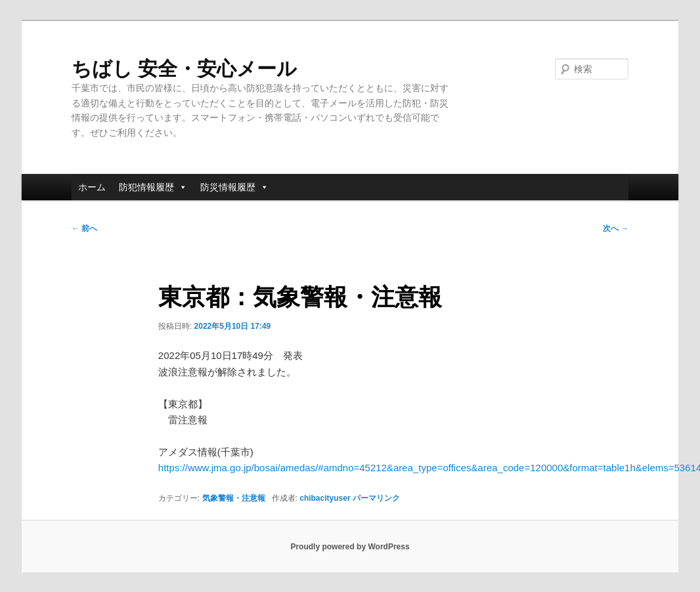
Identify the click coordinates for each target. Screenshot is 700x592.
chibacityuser (325, 498)
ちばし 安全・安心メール (184, 69)
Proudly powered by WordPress (350, 547)
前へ (84, 228)
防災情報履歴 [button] (234, 187)
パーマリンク (376, 498)
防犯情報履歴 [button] (153, 187)
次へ (616, 228)
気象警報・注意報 (234, 498)
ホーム (92, 187)
